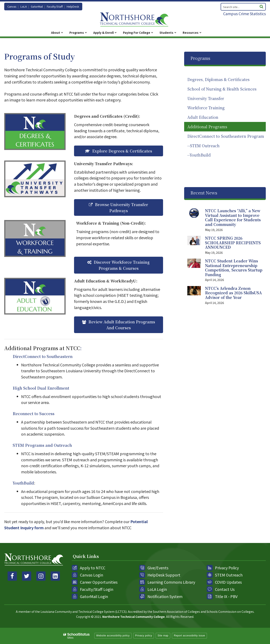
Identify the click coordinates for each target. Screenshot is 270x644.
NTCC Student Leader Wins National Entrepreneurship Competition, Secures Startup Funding (234, 268)
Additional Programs (207, 127)
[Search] (261, 6)
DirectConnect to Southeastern (43, 356)
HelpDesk (73, 6)
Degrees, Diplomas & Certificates (218, 79)
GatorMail (37, 6)
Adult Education (203, 117)
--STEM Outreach (203, 146)
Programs (200, 58)
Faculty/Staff (55, 6)
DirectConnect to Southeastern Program (226, 136)
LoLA (24, 6)
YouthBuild (23, 483)
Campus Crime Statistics (244, 14)
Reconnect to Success (34, 413)
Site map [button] (163, 636)
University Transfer (206, 98)
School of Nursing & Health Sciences (222, 89)
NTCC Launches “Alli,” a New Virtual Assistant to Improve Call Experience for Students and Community (233, 217)
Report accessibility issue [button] (189, 636)
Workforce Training (206, 108)
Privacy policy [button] (144, 636)
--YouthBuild (199, 155)
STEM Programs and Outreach (42, 445)
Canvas (12, 6)
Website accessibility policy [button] (113, 636)
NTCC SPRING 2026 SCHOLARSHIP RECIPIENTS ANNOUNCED (233, 242)
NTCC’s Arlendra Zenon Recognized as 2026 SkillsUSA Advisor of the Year (233, 293)
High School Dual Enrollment (41, 388)
